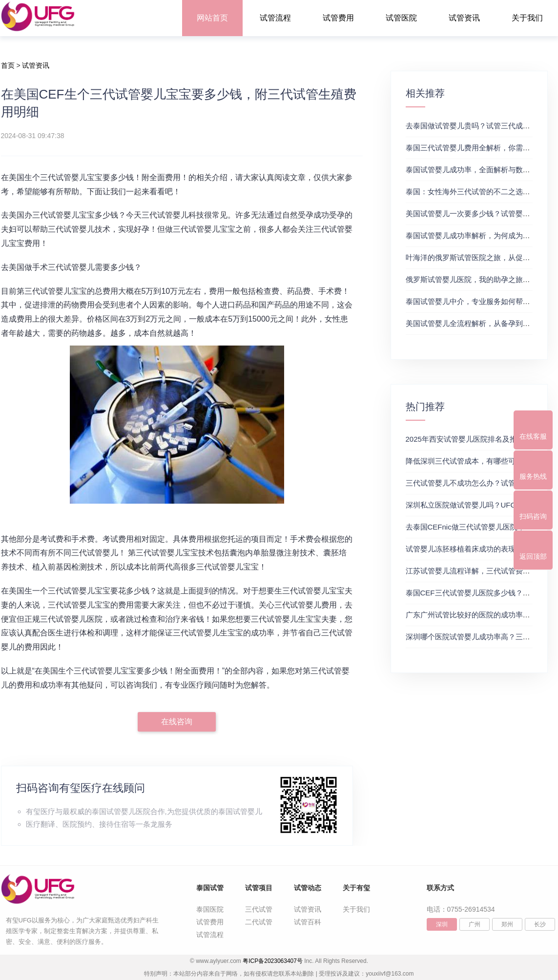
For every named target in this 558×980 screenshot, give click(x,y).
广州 (475, 924)
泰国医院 (210, 909)
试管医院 (401, 18)
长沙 (540, 924)
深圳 (442, 924)
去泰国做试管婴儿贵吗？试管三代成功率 (472, 126)
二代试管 (259, 922)
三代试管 (259, 909)
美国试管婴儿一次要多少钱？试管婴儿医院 (475, 214)
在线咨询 (177, 722)
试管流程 (275, 18)
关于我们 (527, 18)
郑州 (507, 924)
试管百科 (308, 922)
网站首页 (212, 18)
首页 (8, 65)
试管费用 (338, 18)
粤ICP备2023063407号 (273, 961)
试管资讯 (464, 18)
